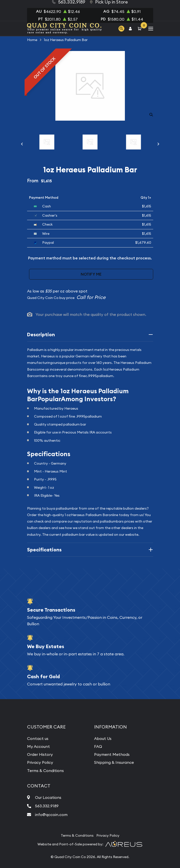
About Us (103, 738)
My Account (38, 746)
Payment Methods (112, 754)
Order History (40, 754)
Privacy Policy (40, 762)
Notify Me (91, 274)
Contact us (38, 738)
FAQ (98, 746)
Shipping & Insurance (114, 762)
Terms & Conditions (45, 771)
